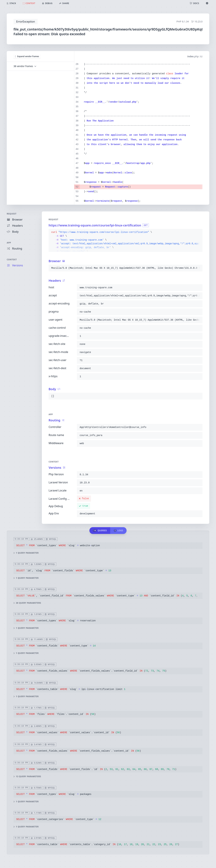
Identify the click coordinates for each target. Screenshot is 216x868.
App (9, 243)
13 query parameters (27, 777)
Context (12, 260)
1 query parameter (26, 553)
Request (12, 214)
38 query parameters (27, 603)
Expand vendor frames (27, 56)
